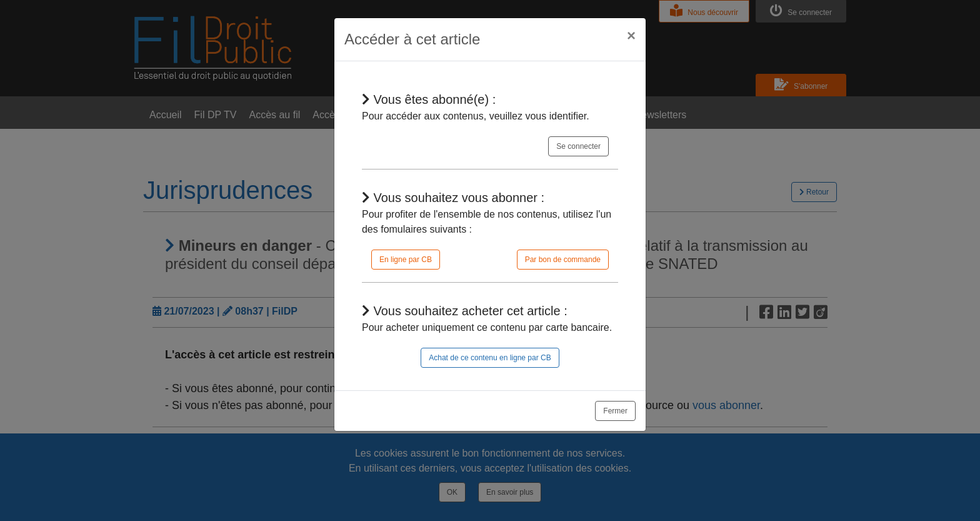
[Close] (631, 36)
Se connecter (578, 146)
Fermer (615, 411)
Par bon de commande (563, 260)
